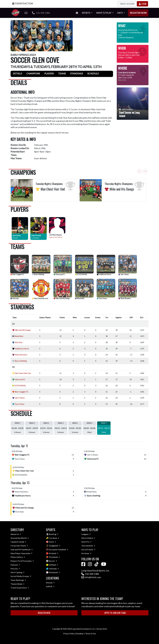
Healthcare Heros (104, 274)
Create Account (127, 4)
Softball (53, 565)
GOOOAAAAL (81, 274)
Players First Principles (22, 561)
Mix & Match (88, 538)
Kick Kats (14, 298)
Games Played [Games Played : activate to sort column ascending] (45, 318)
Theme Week (17, 584)
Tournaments (88, 546)
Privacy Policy (69, 634)
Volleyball (54, 572)
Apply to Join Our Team (115, 613)
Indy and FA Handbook (22, 549)
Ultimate (54, 569)
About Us (16, 534)
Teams (62, 73)
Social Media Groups (21, 576)
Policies (15, 569)
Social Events (88, 549)
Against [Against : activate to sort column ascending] (119, 318)
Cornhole (54, 538)
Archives (86, 553)
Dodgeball (55, 546)
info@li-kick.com (91, 577)
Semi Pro (86, 542)
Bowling (54, 534)
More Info (122, 80)
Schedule (93, 73)
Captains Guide (18, 542)
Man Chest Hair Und (40, 298)
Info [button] (120, 13)
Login (143, 4)
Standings (77, 73)
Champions (33, 73)
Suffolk (50, 586)
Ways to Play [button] (104, 13)
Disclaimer (80, 634)
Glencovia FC (59, 274)
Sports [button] (86, 13)
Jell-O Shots (123, 274)
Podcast (15, 565)
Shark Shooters (125, 298)
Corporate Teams (19, 546)
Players (49, 73)
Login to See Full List (56, 237)
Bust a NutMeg (38, 274)
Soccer (53, 561)
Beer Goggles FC (17, 274)
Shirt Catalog (17, 572)
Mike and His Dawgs (62, 298)
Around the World (20, 538)
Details (17, 73)
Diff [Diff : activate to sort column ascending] (131, 318)
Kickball (54, 553)
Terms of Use (91, 634)
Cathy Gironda (36, 236)
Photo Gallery (18, 557)
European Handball (58, 549)
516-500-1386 (41, 13)
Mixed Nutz (80, 298)
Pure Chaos (102, 298)
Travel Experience (20, 588)
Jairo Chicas (16, 236)
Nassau (50, 583)
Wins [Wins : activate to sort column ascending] (75, 318)
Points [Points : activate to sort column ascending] (62, 318)
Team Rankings (18, 580)
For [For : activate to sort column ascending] (107, 318)
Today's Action (23, 3)
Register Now (138, 13)
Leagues (86, 534)
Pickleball (54, 557)
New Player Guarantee (21, 553)
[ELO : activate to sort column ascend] (144, 318)
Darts (52, 542)
